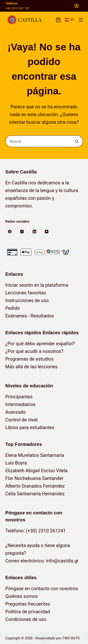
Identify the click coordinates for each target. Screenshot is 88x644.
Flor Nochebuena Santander (34, 478)
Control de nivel (22, 420)
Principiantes (19, 397)
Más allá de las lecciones (32, 367)
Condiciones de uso (26, 619)
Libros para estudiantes (30, 427)
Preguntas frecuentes (28, 604)
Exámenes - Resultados (30, 316)
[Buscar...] (38, 141)
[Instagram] (22, 232)
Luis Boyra (16, 463)
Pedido (13, 308)
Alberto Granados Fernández (35, 486)
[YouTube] (47, 232)
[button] (69, 20)
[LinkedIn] (34, 232)
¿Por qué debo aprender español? (40, 344)
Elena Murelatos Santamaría (35, 455)
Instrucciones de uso (27, 300)
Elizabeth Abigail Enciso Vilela (36, 471)
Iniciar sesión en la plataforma (37, 285)
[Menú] (81, 20)
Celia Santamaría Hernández (35, 494)
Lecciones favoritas (26, 293)
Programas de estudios (30, 359)
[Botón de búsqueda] (77, 141)
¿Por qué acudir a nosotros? (34, 351)
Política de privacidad (28, 612)
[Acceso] (77, 6)
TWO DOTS (71, 638)
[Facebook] (10, 232)
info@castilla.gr (62, 561)
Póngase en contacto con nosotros (42, 589)
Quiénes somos (22, 596)
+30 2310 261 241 (18, 8)
